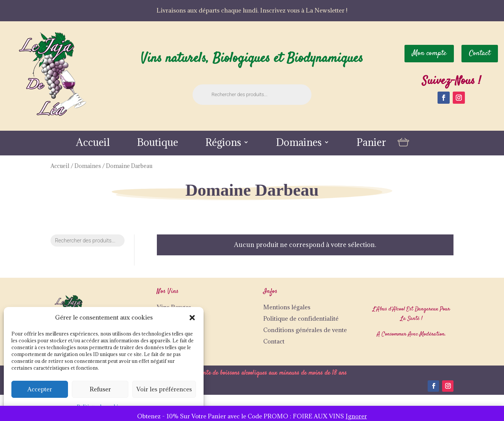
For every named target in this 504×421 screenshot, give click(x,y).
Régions (223, 144)
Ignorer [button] (356, 416)
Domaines (299, 144)
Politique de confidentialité (301, 318)
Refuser (100, 389)
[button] (192, 318)
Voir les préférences (164, 389)
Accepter (40, 389)
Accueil (93, 144)
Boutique (158, 144)
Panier (371, 144)
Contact (274, 341)
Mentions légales (287, 307)
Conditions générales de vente (305, 330)
